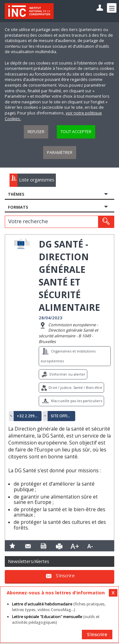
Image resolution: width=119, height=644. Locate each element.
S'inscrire (65, 576)
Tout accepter (76, 132)
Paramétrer (60, 153)
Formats (18, 207)
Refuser (36, 132)
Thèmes (16, 194)
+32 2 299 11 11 (28, 416)
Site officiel (62, 416)
